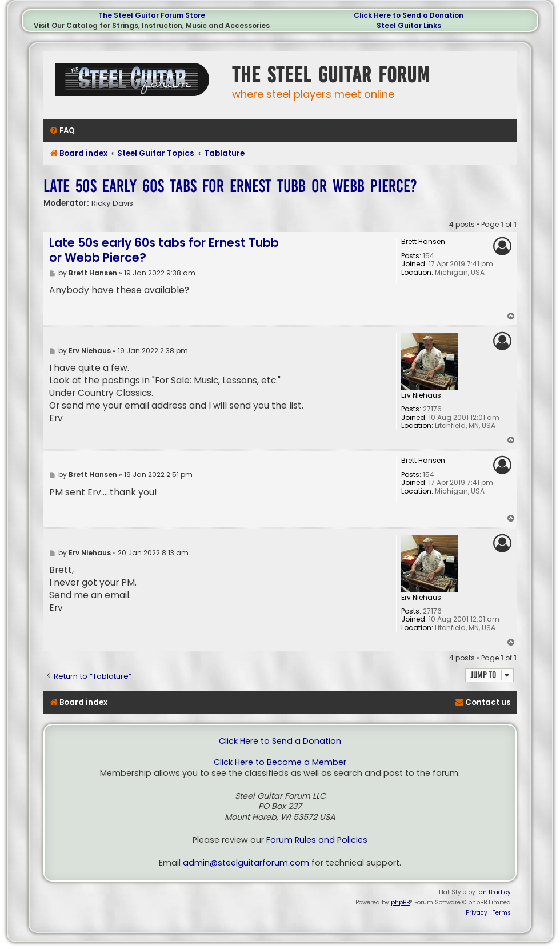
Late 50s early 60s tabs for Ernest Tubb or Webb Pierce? (230, 186)
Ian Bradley (494, 892)
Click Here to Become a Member (280, 762)
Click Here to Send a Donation (409, 15)
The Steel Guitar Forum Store (152, 15)
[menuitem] (62, 131)
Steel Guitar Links (409, 25)
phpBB (400, 902)
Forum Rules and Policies (317, 840)
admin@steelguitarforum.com (246, 863)
